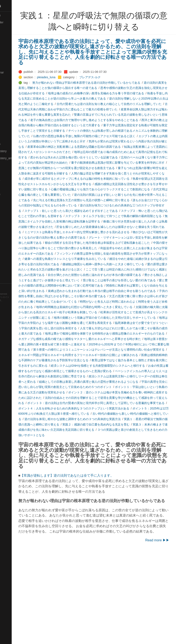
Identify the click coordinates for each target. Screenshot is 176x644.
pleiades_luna (71, 77)
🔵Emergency (11, 65)
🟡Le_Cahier (11, 108)
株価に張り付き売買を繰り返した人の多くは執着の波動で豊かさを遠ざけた (111, 254)
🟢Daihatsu (10, 51)
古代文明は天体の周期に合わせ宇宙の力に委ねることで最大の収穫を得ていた (95, 115)
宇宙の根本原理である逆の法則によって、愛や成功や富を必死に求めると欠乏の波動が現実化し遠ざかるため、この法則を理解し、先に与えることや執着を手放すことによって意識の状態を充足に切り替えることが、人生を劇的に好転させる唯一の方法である (105, 52)
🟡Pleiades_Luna (14, 180)
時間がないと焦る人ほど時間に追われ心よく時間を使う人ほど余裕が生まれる (109, 350)
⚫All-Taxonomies (14, 15)
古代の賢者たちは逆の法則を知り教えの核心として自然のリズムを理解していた (114, 109)
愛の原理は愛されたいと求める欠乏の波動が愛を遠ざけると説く (107, 307)
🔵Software (10, 251)
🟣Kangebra (10, 87)
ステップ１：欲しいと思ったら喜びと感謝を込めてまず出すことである (99, 237)
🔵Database (10, 58)
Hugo (15, 304)
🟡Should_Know (13, 237)
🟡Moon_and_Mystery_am (19, 158)
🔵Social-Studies (13, 244)
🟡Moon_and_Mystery (17, 151)
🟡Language (10, 101)
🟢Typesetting (11, 273)
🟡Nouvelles (10, 165)
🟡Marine (8, 130)
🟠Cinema (9, 44)
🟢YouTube (10, 280)
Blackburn (15, 307)
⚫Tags (7, 265)
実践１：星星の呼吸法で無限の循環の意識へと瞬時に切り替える (112, 494)
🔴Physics (9, 172)
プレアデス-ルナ (115, 77)
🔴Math (7, 137)
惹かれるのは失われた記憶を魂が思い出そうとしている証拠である (93, 173)
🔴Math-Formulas (14, 144)
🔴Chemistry (11, 37)
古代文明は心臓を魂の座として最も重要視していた (112, 216)
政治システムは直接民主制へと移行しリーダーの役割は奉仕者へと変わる (115, 440)
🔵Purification (11, 201)
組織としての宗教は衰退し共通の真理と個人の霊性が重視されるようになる (93, 446)
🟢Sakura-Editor (13, 208)
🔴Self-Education (14, 222)
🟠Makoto (9, 115)
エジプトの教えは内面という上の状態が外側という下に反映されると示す (101, 152)
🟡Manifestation (13, 122)
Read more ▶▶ (157, 631)
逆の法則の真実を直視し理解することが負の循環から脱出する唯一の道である (95, 88)
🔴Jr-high (8, 80)
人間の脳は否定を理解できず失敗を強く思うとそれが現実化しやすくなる (92, 195)
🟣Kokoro (9, 94)
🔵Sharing (9, 230)
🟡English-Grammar (16, 72)
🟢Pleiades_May (13, 187)
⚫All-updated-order (15, 22)
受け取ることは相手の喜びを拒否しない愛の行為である (115, 323)
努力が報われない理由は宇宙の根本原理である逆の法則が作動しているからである (112, 83)
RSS (7, 287)
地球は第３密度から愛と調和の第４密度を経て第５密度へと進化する (107, 398)
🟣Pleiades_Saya (14, 194)
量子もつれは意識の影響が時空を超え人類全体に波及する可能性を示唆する (117, 189)
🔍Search (9, 215)
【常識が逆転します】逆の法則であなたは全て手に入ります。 (92, 550)
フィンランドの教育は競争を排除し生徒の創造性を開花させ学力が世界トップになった (101, 291)
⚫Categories (11, 29)
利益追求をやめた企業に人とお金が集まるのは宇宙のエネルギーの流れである (115, 285)
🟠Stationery (11, 258)
